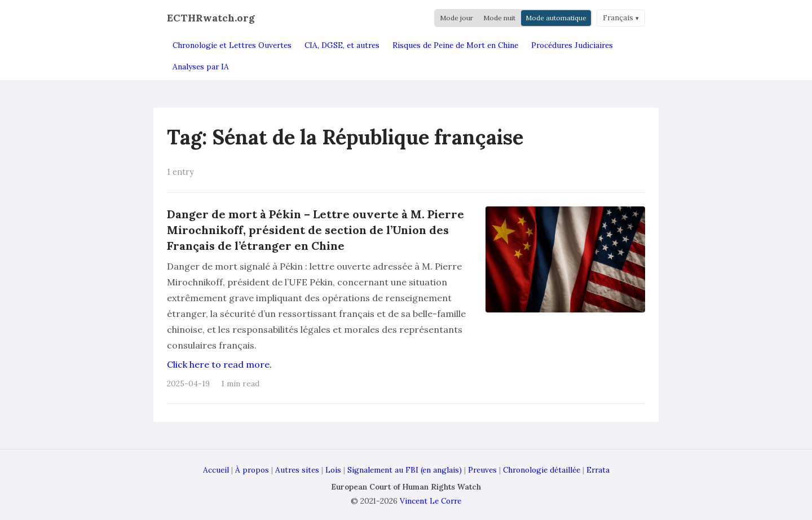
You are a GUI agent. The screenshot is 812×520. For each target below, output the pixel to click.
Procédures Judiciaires (572, 45)
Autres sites (297, 470)
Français (618, 18)
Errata (598, 470)
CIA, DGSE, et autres (342, 45)
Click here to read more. (219, 364)
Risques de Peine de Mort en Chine (455, 45)
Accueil (216, 470)
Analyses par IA (201, 67)
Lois (333, 470)
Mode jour (456, 18)
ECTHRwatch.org (211, 18)
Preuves (482, 470)
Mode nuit (499, 18)
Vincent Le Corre (431, 501)
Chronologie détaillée (542, 470)
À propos (252, 470)
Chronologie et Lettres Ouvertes (232, 45)
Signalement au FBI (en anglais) (405, 470)
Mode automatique (556, 18)
